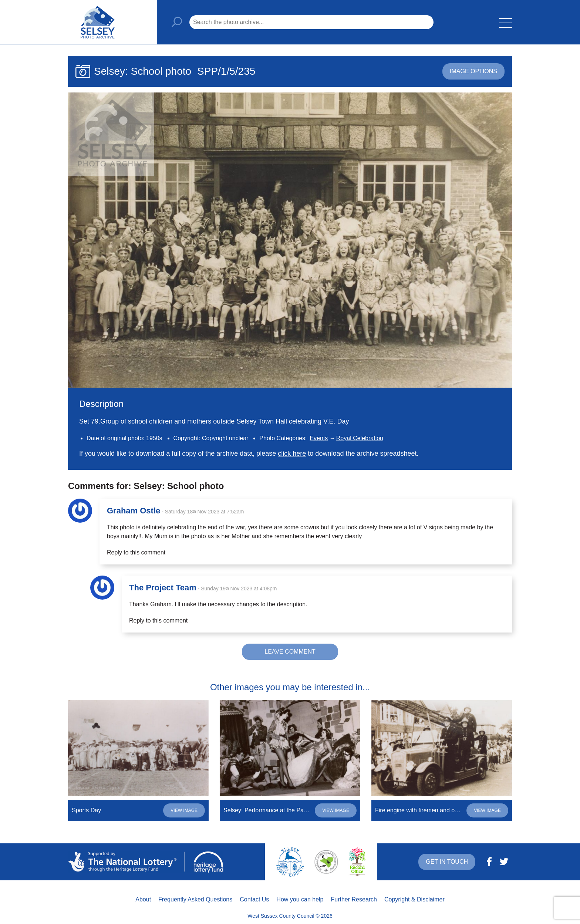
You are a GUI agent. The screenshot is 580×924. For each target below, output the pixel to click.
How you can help (300, 899)
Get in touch (447, 862)
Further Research (354, 899)
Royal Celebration (360, 438)
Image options (473, 71)
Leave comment (290, 652)
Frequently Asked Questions (195, 899)
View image (184, 810)
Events (319, 438)
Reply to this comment (136, 552)
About (143, 899)
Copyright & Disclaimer (414, 899)
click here (292, 453)
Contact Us (254, 899)
